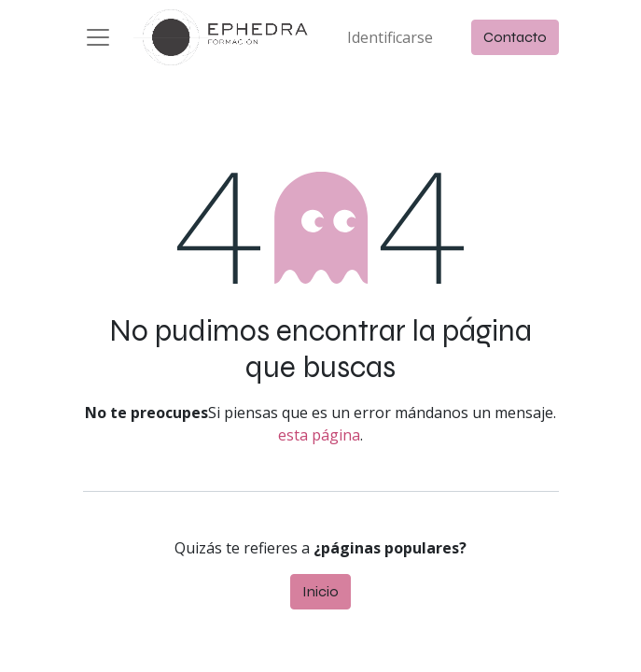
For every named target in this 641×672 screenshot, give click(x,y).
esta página (319, 435)
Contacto (515, 37)
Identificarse (390, 37)
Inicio (320, 591)
